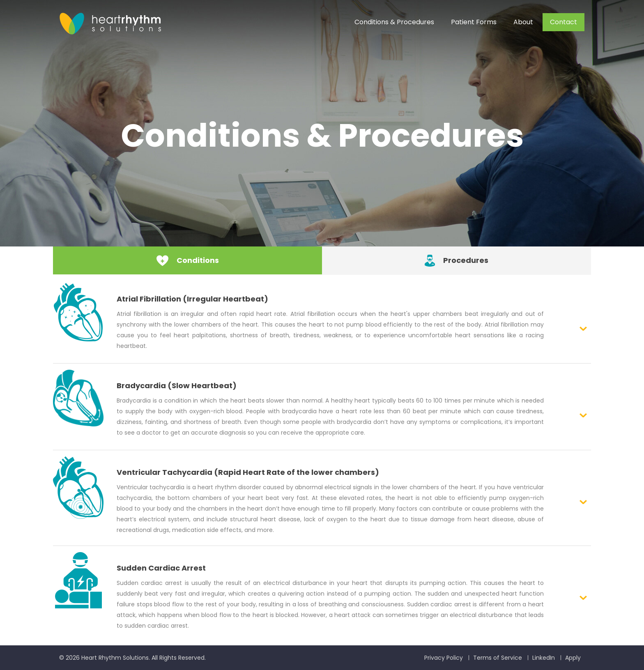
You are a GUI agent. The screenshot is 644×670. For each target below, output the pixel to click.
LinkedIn (544, 658)
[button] (322, 320)
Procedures (457, 260)
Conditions (188, 260)
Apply (573, 658)
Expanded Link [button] (583, 328)
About (523, 22)
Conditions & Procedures (394, 22)
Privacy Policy (444, 658)
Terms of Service (498, 658)
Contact (563, 22)
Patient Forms (474, 22)
